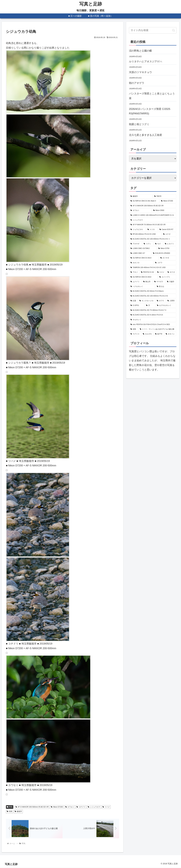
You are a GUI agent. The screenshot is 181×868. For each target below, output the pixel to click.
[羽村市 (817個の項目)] (165, 196)
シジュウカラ (94, 807)
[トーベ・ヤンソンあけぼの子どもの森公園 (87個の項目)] (157, 329)
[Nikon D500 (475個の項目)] (164, 210)
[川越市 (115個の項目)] (171, 282)
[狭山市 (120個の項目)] (147, 282)
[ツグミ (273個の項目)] (148, 244)
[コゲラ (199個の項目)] (165, 263)
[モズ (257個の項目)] (158, 244)
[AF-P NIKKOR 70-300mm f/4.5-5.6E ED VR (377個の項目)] (153, 225)
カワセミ (70, 807)
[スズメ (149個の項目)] (161, 272)
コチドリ (81, 807)
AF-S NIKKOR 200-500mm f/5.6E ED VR (32, 807)
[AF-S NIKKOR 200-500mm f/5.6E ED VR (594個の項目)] (153, 206)
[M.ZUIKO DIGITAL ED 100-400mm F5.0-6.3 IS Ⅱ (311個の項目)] (153, 239)
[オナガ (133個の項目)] (171, 272)
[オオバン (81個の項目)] (170, 334)
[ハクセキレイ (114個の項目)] (142, 287)
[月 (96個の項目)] (150, 305)
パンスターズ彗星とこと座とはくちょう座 (152, 96)
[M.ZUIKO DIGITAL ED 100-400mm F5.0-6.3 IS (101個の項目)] (153, 296)
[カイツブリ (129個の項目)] (167, 277)
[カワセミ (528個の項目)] (140, 210)
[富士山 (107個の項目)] (166, 287)
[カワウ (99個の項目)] (161, 301)
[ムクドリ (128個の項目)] (135, 282)
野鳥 (10, 807)
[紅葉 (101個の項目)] (133, 301)
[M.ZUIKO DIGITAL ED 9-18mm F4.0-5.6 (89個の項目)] (153, 315)
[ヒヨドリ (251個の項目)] (170, 244)
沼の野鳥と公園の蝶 (140, 51)
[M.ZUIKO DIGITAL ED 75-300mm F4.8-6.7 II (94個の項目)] (153, 310)
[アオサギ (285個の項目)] (136, 244)
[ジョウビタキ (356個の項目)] (137, 230)
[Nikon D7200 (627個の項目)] (168, 201)
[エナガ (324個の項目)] (169, 234)
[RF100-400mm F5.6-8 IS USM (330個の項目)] (145, 234)
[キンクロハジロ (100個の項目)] (147, 301)
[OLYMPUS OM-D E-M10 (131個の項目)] (143, 277)
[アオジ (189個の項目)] (134, 272)
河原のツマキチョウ (140, 72)
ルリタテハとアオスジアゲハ (146, 61)
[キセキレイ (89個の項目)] (153, 320)
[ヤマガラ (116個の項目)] (159, 282)
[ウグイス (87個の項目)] (135, 334)
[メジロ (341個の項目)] (152, 230)
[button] (174, 30)
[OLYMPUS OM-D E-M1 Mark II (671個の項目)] (144, 201)
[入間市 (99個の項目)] (171, 301)
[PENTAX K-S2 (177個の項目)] (148, 272)
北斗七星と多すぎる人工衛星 (146, 135)
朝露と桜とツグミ (139, 124)
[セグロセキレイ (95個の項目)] (166, 305)
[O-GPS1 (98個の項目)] (137, 305)
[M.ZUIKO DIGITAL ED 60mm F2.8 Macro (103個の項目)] (153, 291)
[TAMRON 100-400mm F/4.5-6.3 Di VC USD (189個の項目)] (153, 268)
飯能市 (18, 811)
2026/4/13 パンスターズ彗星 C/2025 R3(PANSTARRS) (150, 111)
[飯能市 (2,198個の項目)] (141, 196)
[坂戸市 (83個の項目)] (159, 334)
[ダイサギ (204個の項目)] (168, 258)
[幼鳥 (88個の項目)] (134, 329)
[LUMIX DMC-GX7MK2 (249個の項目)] (143, 249)
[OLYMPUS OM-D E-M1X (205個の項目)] (144, 258)
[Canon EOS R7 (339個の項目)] (167, 230)
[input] (153, 30)
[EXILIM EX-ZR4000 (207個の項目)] (164, 253)
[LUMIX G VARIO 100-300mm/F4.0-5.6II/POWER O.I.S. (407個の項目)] (153, 215)
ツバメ (106, 807)
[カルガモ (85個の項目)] (147, 334)
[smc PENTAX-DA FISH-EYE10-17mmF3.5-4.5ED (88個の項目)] (153, 325)
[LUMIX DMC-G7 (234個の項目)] (140, 253)
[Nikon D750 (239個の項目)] (167, 249)
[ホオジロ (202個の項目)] (141, 263)
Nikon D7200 (57, 807)
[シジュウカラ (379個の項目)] (153, 220)
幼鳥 (10, 811)
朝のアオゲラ (137, 83)
